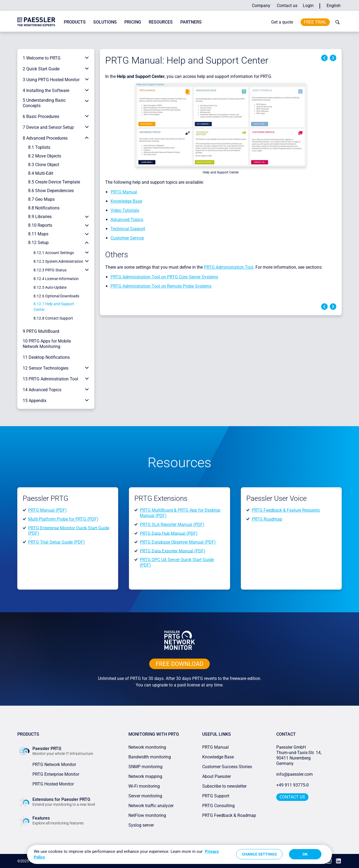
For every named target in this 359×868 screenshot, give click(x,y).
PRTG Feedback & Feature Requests (286, 510)
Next (333, 58)
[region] (179, 854)
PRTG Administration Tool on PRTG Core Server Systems (164, 277)
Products (75, 22)
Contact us (287, 6)
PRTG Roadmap (267, 519)
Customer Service (127, 238)
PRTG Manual (124, 192)
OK (305, 854)
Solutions (105, 22)
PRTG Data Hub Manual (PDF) (169, 533)
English (334, 6)
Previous (324, 58)
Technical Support (128, 229)
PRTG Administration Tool (229, 267)
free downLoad (179, 664)
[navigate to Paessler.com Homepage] (36, 22)
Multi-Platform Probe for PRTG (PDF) (63, 519)
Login (308, 6)
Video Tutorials (125, 210)
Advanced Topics (127, 220)
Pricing (133, 22)
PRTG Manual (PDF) (47, 510)
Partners (191, 22)
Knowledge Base (126, 201)
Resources (161, 22)
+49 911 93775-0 (292, 785)
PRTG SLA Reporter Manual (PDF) (172, 525)
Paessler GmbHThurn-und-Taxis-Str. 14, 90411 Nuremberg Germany (299, 755)
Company (261, 6)
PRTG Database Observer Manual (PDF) (178, 542)
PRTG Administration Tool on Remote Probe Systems (161, 286)
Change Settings (259, 854)
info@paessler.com (295, 774)
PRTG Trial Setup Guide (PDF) (56, 542)
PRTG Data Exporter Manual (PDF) (173, 551)
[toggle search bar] (336, 22)
